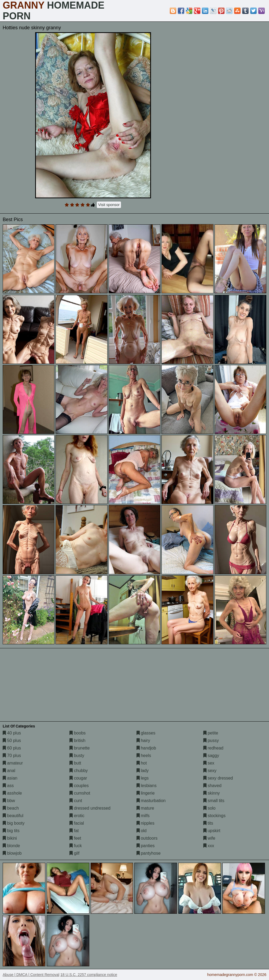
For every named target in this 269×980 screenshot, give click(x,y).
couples (79, 786)
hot (142, 763)
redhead (213, 748)
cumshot (80, 793)
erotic (77, 816)
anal (9, 771)
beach (11, 808)
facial (77, 823)
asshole (12, 793)
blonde (11, 846)
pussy (211, 741)
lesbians (147, 786)
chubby (79, 771)
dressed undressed (90, 808)
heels (144, 756)
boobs (78, 733)
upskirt (212, 831)
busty (77, 756)
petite (211, 733)
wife (209, 838)
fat (74, 831)
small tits (214, 801)
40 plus (12, 733)
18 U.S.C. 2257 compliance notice (89, 975)
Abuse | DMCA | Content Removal (31, 975)
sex (209, 763)
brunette (80, 748)
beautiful (13, 816)
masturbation (151, 801)
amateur (13, 763)
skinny (212, 793)
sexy (210, 771)
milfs (143, 816)
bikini (10, 838)
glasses (146, 733)
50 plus (12, 741)
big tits (11, 831)
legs (143, 778)
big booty (14, 823)
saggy (211, 756)
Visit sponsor (109, 205)
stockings (214, 816)
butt (75, 763)
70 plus (12, 756)
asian (10, 778)
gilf (74, 853)
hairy (143, 741)
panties (146, 846)
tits (208, 823)
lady (143, 771)
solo (209, 808)
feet (75, 838)
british (77, 741)
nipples (145, 823)
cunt (76, 801)
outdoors (147, 838)
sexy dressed (218, 778)
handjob (146, 748)
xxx (209, 846)
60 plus (12, 748)
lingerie (146, 793)
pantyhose (149, 853)
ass (8, 786)
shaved (212, 786)
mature (145, 808)
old (142, 831)
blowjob (12, 853)
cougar (78, 778)
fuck (76, 846)
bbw (9, 801)
